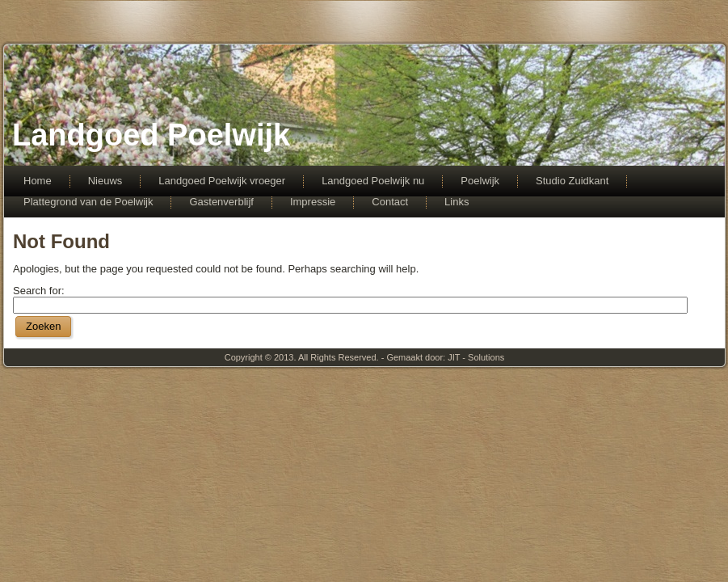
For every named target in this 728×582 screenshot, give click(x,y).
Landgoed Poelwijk (151, 135)
